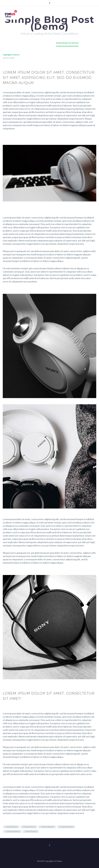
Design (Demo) (29, 827)
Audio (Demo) (12, 827)
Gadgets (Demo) (66, 827)
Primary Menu (94, 14)
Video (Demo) (31, 831)
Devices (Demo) (47, 827)
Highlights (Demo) (11, 55)
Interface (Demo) (13, 831)
